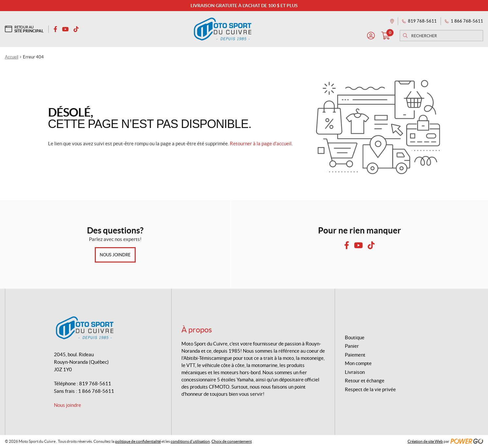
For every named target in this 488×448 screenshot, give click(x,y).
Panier (352, 346)
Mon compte (358, 363)
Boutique (355, 337)
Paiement (355, 355)
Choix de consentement (232, 441)
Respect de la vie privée (370, 389)
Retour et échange (365, 381)
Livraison (355, 372)
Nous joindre (115, 255)
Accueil (12, 57)
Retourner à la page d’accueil (261, 144)
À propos (197, 330)
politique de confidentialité (138, 441)
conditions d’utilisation (190, 441)
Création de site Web (425, 441)
